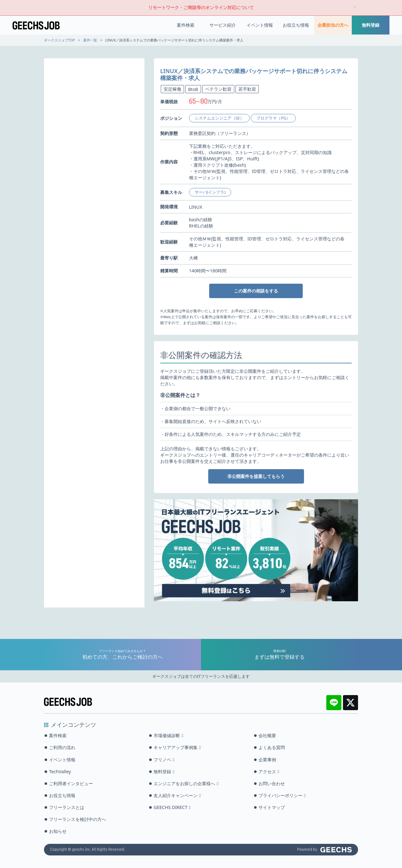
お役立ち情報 (296, 25)
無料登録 (371, 25)
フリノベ (164, 760)
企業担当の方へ (333, 25)
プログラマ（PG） (273, 118)
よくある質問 (272, 747)
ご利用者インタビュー (71, 783)
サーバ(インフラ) (210, 192)
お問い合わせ (272, 783)
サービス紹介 (223, 25)
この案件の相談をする (256, 291)
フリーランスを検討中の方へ (78, 819)
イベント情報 (260, 25)
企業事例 (267, 760)
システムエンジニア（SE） (219, 118)
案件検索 (186, 25)
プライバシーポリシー (282, 795)
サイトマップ (272, 807)
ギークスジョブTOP (60, 40)
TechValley (60, 772)
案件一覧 (90, 40)
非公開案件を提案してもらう (256, 476)
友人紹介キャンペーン (177, 795)
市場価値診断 (168, 735)
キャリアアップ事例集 (177, 747)
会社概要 (267, 735)
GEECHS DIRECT (172, 807)
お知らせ (58, 831)
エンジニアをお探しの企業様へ (186, 783)
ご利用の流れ (62, 747)
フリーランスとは (67, 807)
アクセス (269, 772)
